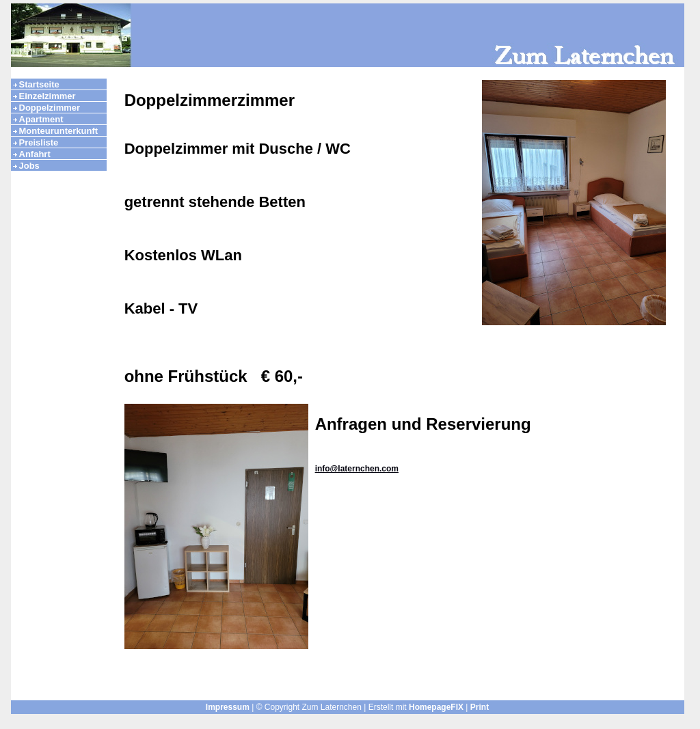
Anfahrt (35, 154)
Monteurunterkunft (59, 131)
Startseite (39, 84)
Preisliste (39, 142)
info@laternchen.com (357, 469)
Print (480, 707)
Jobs (29, 166)
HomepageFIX (436, 707)
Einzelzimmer (48, 96)
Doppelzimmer (50, 108)
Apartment (41, 119)
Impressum (228, 707)
